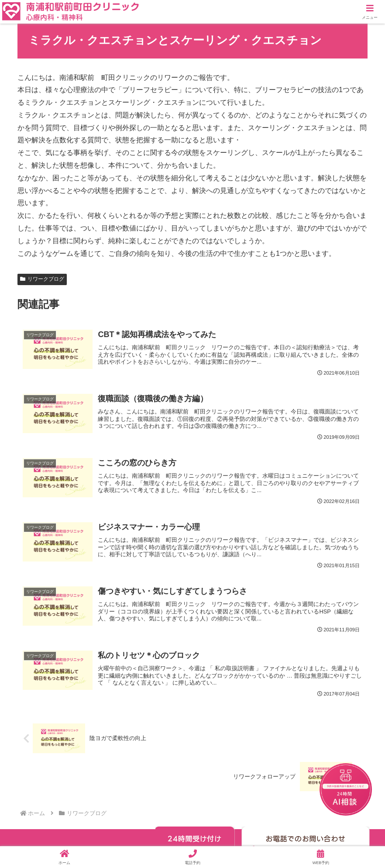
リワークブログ (42, 279)
